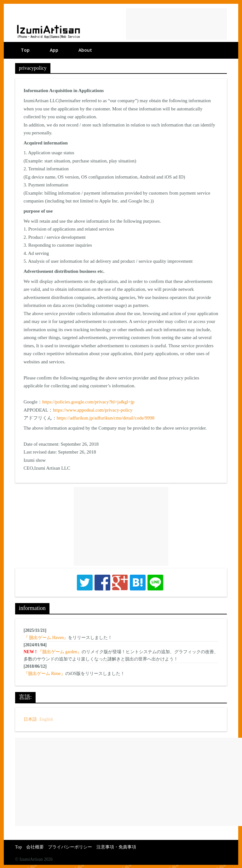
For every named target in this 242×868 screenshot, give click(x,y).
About (85, 50)
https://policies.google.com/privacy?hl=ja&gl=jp (88, 402)
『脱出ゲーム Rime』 (44, 674)
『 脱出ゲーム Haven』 (46, 638)
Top (25, 50)
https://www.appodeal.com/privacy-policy (93, 410)
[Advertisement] (176, 24)
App (54, 50)
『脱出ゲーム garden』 (60, 652)
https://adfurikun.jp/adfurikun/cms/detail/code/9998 (106, 418)
